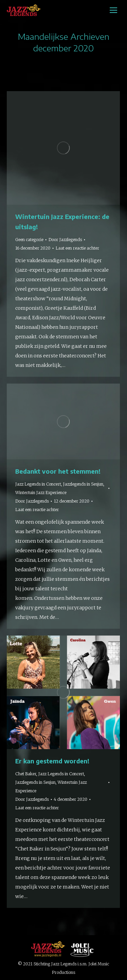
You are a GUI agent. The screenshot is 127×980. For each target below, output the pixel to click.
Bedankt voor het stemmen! (58, 471)
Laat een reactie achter (77, 248)
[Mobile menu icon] (113, 10)
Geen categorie (29, 240)
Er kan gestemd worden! (52, 761)
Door (65, 240)
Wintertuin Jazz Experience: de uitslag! (62, 222)
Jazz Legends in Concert (38, 484)
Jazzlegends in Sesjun (83, 484)
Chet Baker (26, 774)
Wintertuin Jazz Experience (41, 493)
